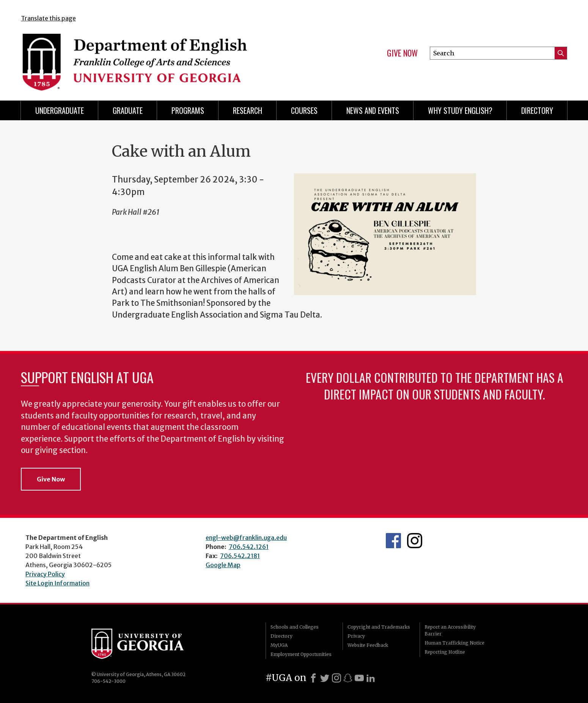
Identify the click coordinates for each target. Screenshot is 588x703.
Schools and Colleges (295, 627)
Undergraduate (60, 110)
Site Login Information (57, 583)
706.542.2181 (240, 556)
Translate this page (48, 18)
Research (248, 110)
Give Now (402, 53)
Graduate (128, 110)
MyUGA (279, 645)
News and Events (373, 110)
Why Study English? (460, 110)
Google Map (223, 565)
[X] (325, 678)
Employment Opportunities (301, 654)
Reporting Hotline (445, 652)
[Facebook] (313, 678)
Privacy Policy (45, 574)
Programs (188, 110)
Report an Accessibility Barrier (450, 630)
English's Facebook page (393, 541)
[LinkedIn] (371, 678)
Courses (304, 110)
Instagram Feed (415, 541)
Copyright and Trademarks (379, 627)
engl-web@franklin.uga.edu (246, 538)
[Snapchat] (348, 678)
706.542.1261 (249, 547)
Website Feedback (368, 645)
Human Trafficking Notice (454, 643)
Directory (537, 110)
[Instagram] (336, 678)
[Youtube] (359, 678)
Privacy (356, 636)
